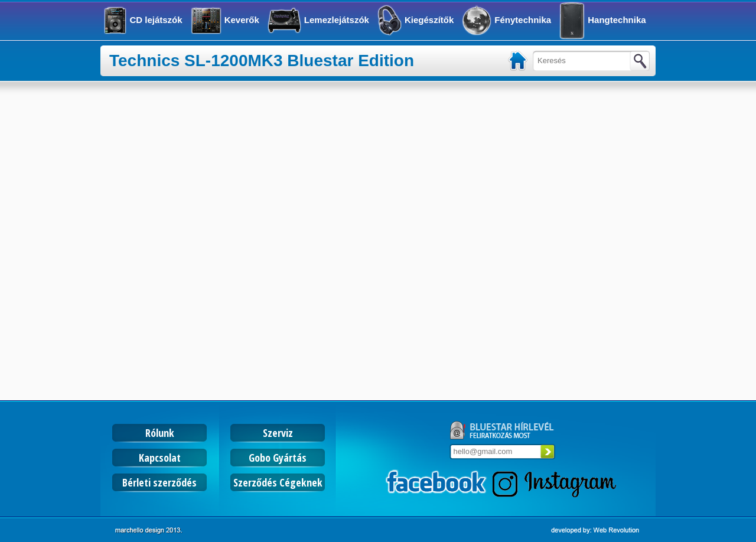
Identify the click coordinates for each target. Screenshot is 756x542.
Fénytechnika (523, 20)
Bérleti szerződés (159, 482)
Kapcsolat (160, 458)
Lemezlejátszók (337, 20)
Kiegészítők (429, 20)
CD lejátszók (156, 20)
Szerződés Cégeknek (278, 482)
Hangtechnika (617, 20)
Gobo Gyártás (278, 458)
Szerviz (278, 433)
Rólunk (160, 433)
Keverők (242, 20)
